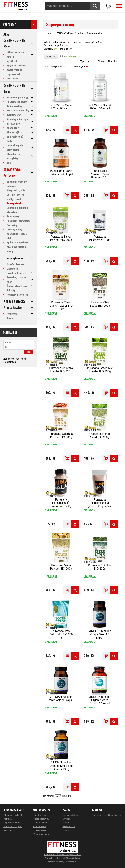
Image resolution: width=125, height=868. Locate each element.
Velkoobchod (10, 830)
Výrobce (51, 56)
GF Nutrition (69, 827)
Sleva (101, 61)
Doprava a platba (12, 823)
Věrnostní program (13, 827)
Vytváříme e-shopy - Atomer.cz (62, 862)
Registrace (10, 362)
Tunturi (66, 830)
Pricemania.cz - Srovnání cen (107, 815)
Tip (82, 61)
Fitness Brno (39, 827)
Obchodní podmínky (14, 815)
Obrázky (48, 49)
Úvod (49, 33)
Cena (75, 42)
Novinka (112, 61)
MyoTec (66, 819)
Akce (91, 61)
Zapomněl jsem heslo (15, 359)
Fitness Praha (40, 823)
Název (63, 42)
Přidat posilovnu (41, 819)
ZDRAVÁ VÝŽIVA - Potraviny (70, 33)
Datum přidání (91, 42)
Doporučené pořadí (54, 45)
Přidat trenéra (40, 815)
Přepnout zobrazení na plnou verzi (62, 854)
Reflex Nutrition (70, 815)
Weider (66, 823)
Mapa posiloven (41, 834)
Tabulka (64, 49)
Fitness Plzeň (40, 830)
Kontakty (8, 819)
